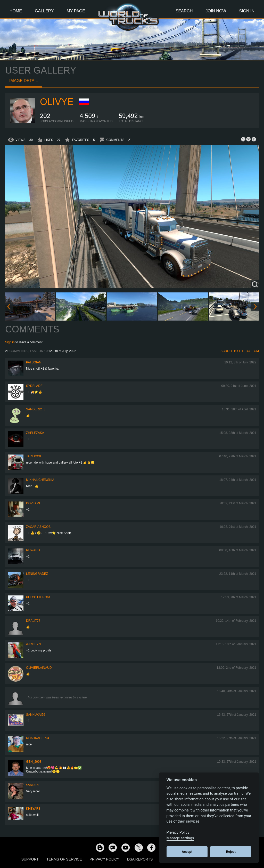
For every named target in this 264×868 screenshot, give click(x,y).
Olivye (57, 102)
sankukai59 (36, 715)
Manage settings (180, 838)
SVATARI (32, 785)
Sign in (10, 342)
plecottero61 (38, 597)
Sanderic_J (36, 409)
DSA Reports (140, 859)
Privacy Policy (105, 859)
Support (30, 859)
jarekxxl (34, 456)
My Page (76, 11)
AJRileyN (33, 644)
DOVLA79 (33, 503)
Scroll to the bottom (240, 351)
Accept (187, 852)
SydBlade (34, 386)
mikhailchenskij (40, 480)
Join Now (216, 11)
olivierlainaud (39, 668)
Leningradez (37, 574)
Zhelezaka (35, 433)
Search (184, 11)
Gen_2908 (34, 762)
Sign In (247, 11)
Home (16, 11)
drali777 (33, 621)
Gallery (44, 11)
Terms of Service (64, 859)
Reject (231, 852)
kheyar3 (33, 809)
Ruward (33, 550)
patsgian (34, 362)
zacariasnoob (38, 527)
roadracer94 (38, 738)
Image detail (24, 81)
